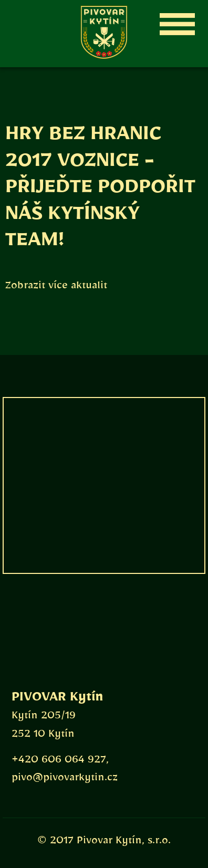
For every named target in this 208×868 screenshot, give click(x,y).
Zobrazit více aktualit (56, 288)
